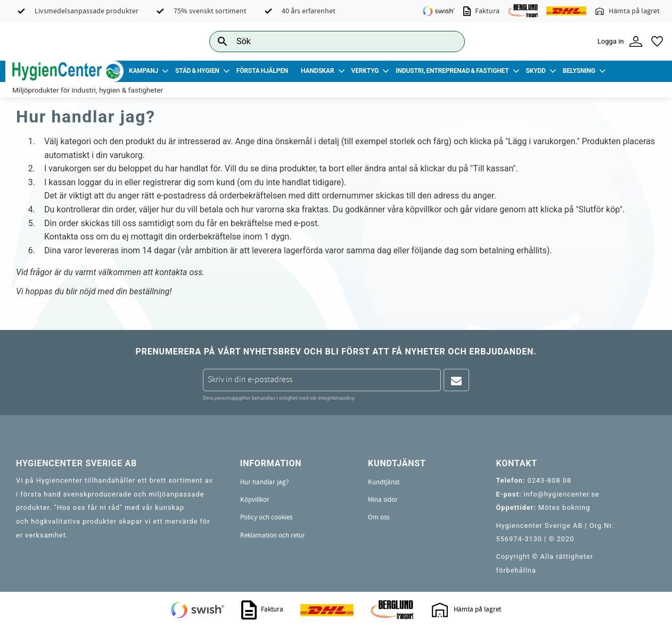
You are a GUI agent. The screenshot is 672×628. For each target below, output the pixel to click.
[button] (657, 42)
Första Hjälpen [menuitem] (262, 71)
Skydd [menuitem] (535, 71)
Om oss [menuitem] (379, 517)
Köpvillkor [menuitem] (255, 500)
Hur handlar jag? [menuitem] (265, 482)
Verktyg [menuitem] (365, 71)
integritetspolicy (336, 398)
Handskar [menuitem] (317, 71)
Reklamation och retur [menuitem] (273, 535)
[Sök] (448, 41)
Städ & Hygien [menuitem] (197, 71)
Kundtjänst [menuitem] (384, 482)
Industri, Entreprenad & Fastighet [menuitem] (452, 71)
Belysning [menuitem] (579, 71)
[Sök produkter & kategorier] (325, 41)
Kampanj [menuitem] (144, 71)
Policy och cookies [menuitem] (266, 517)
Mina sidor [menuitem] (383, 500)
